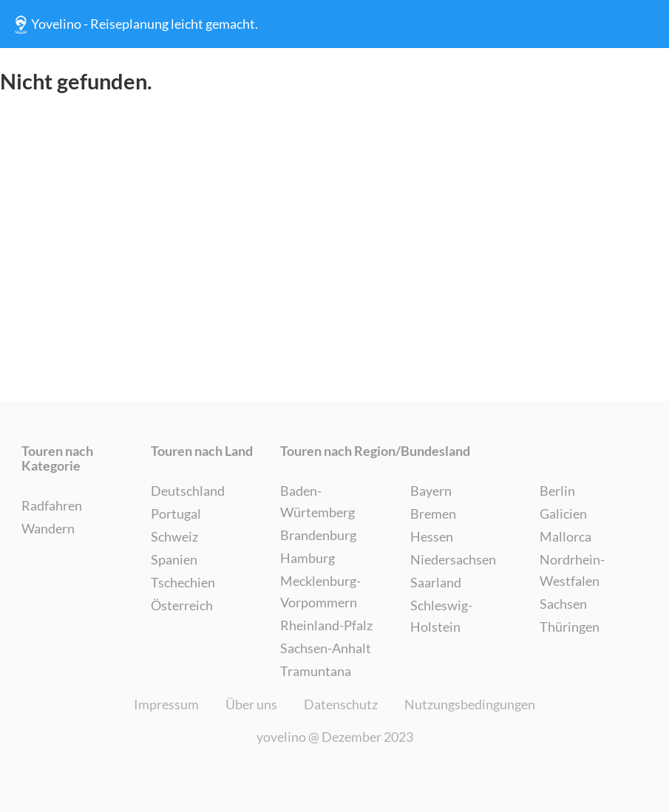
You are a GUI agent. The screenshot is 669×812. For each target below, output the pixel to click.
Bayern (431, 491)
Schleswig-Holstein (441, 616)
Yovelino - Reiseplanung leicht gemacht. (134, 24)
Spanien (174, 559)
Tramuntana (316, 671)
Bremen (433, 514)
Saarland (436, 582)
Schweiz (174, 536)
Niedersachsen (453, 559)
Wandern (48, 528)
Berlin (557, 491)
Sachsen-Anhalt (326, 648)
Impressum (166, 704)
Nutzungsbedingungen (470, 704)
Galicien (563, 514)
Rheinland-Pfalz (326, 625)
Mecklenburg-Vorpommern (320, 591)
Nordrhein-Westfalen (572, 570)
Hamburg (308, 558)
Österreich (182, 605)
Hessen (432, 536)
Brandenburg (318, 535)
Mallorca (566, 536)
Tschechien (183, 582)
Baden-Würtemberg (317, 501)
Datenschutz (341, 704)
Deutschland (188, 491)
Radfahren (52, 505)
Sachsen (563, 604)
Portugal (176, 514)
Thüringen (570, 627)
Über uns (251, 704)
